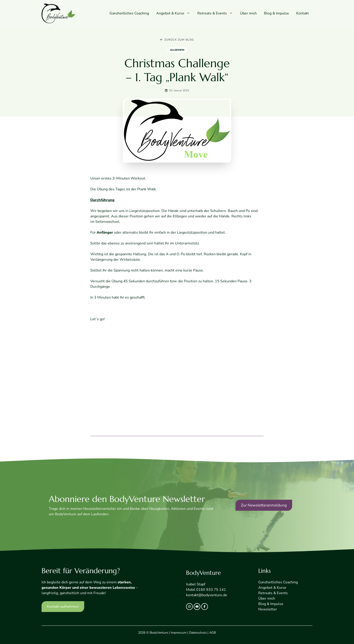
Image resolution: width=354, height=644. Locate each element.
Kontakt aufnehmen (63, 607)
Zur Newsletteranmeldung (264, 505)
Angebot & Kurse (175, 13)
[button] (189, 13)
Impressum (179, 633)
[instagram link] (189, 607)
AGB (213, 633)
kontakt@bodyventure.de (207, 595)
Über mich (248, 13)
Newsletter (268, 609)
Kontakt (303, 13)
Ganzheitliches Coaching (129, 13)
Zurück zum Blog (179, 40)
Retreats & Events (217, 13)
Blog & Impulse (276, 13)
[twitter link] (197, 607)
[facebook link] (205, 607)
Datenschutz (198, 633)
